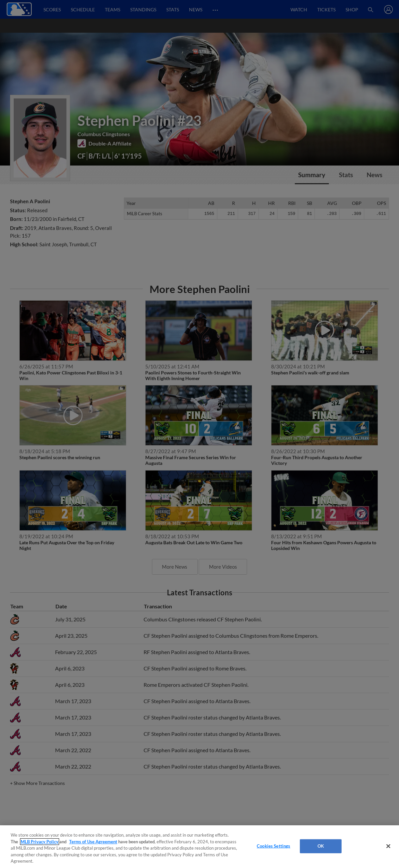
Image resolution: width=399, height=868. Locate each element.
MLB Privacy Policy (40, 842)
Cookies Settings (273, 846)
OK (321, 846)
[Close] (388, 846)
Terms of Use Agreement (93, 842)
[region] (200, 847)
